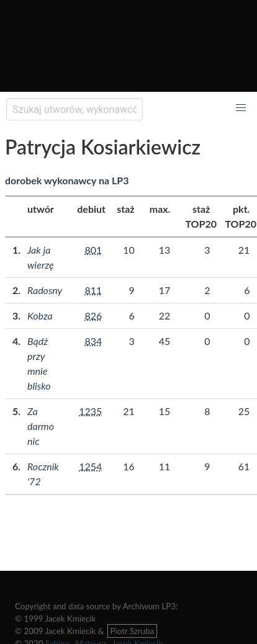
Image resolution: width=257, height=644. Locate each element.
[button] (241, 108)
